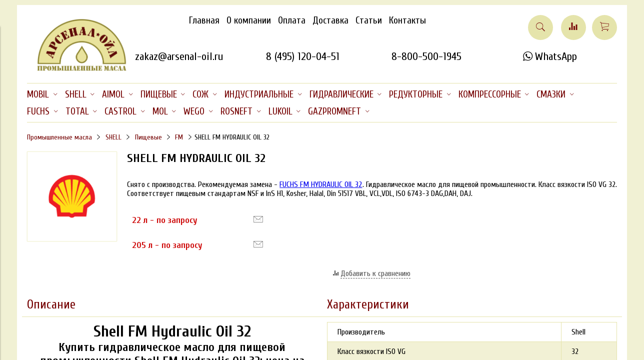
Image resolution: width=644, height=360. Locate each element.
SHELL (113, 137)
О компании (249, 20)
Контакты (407, 20)
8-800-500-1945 (426, 56)
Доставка (330, 20)
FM (179, 137)
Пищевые (148, 137)
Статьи (369, 20)
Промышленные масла (59, 137)
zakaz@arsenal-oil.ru (179, 56)
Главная (204, 20)
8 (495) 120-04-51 (303, 56)
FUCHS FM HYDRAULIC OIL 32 (321, 184)
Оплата (292, 20)
